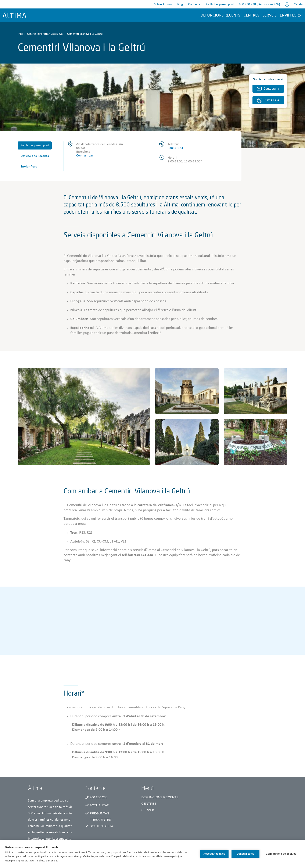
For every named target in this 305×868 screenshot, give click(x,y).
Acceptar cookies (214, 854)
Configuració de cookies (281, 854)
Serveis (270, 15)
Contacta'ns (272, 89)
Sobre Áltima (163, 4)
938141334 (175, 148)
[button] (84, 417)
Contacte (194, 4)
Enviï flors (290, 15)
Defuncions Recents (35, 156)
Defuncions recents (220, 15)
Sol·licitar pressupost (220, 4)
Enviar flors (29, 167)
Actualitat (99, 805)
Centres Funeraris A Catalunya (45, 34)
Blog (180, 4)
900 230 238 (98, 797)
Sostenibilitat (102, 826)
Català (298, 4)
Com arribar (85, 156)
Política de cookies (47, 861)
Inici (20, 34)
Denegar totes (246, 854)
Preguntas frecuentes (100, 816)
